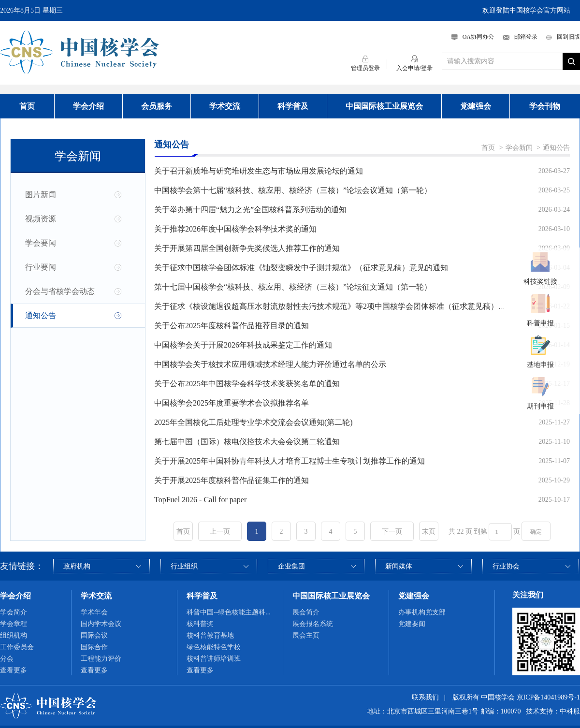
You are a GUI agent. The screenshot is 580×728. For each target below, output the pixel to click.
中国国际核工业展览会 (384, 106)
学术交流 (225, 106)
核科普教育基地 (210, 635)
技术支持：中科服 (553, 711)
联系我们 (425, 697)
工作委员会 (17, 647)
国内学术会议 (101, 624)
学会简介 (14, 612)
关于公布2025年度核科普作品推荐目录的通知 (232, 326)
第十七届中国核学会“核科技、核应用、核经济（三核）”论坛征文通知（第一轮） (293, 287)
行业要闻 (41, 267)
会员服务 (157, 106)
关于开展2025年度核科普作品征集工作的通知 (232, 480)
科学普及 (293, 106)
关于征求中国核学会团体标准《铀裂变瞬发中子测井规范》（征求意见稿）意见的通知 (301, 268)
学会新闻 (519, 148)
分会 (7, 659)
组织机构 (14, 635)
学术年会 (94, 612)
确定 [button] (536, 532)
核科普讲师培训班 (214, 659)
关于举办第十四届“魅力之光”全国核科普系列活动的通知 (250, 210)
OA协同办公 (473, 37)
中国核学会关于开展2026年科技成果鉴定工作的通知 (243, 345)
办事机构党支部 (422, 612)
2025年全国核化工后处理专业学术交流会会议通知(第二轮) (254, 422)
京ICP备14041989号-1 (548, 697)
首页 (27, 106)
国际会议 (94, 635)
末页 (429, 531)
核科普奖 (200, 624)
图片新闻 (41, 195)
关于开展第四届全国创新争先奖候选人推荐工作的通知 (247, 248)
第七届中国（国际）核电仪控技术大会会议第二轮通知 (247, 442)
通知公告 (41, 315)
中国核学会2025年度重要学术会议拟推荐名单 (232, 403)
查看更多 (14, 670)
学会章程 (14, 624)
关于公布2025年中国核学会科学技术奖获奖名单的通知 (247, 384)
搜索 (571, 61)
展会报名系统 (313, 624)
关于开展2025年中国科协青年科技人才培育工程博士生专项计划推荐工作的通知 (290, 461)
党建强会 (476, 106)
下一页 (392, 531)
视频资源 (41, 219)
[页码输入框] (500, 532)
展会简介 (306, 612)
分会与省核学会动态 (60, 291)
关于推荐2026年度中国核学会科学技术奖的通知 (235, 229)
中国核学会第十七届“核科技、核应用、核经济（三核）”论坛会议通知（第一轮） (293, 190)
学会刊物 (545, 106)
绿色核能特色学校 (214, 647)
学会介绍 (88, 106)
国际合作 (94, 647)
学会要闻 (41, 243)
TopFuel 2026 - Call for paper (200, 500)
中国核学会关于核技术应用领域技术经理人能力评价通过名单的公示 (270, 364)
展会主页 (306, 635)
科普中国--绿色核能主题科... (229, 612)
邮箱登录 (520, 37)
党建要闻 (412, 624)
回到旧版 (563, 37)
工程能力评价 (101, 659)
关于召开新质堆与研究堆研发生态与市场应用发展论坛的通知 (259, 171)
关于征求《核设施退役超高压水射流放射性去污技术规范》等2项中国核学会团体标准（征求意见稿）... (329, 306)
